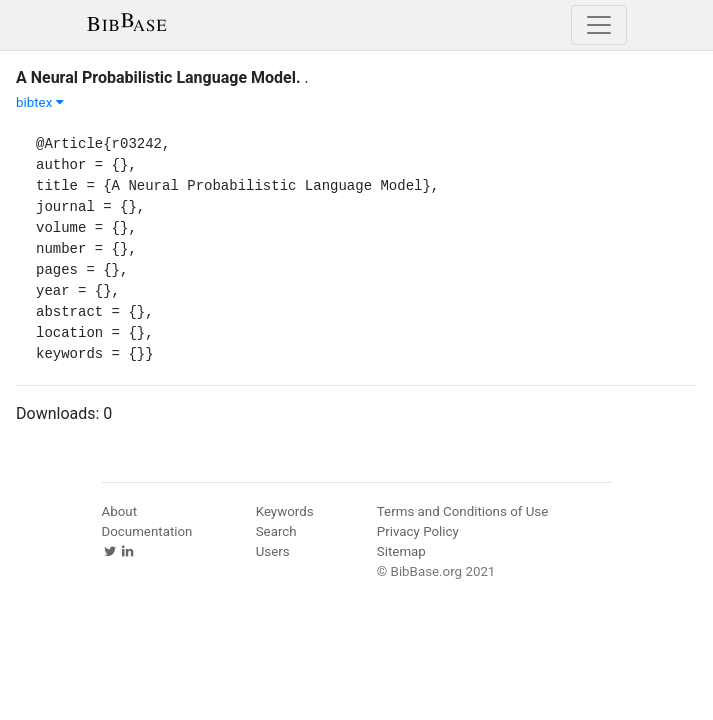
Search (276, 531)
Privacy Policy (418, 531)
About (120, 511)
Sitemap (401, 551)
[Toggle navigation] (599, 25)
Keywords (285, 511)
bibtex (40, 102)
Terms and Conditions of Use (462, 511)
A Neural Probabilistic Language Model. (158, 77)
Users (273, 551)
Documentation (147, 531)
